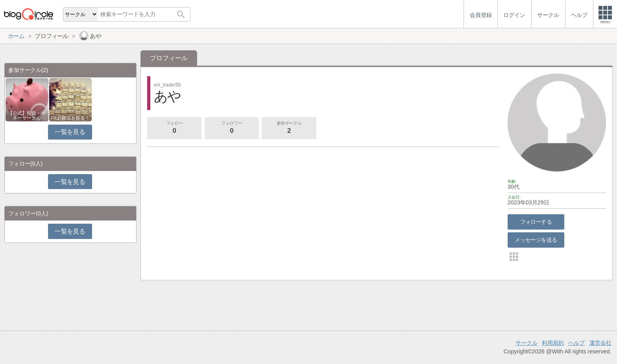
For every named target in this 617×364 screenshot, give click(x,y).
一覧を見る (70, 132)
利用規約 (553, 343)
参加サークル (289, 128)
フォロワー (232, 128)
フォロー (174, 128)
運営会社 (600, 343)
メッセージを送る (536, 240)
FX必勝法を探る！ (71, 118)
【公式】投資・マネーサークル (27, 116)
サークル (526, 343)
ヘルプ (576, 343)
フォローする (536, 222)
